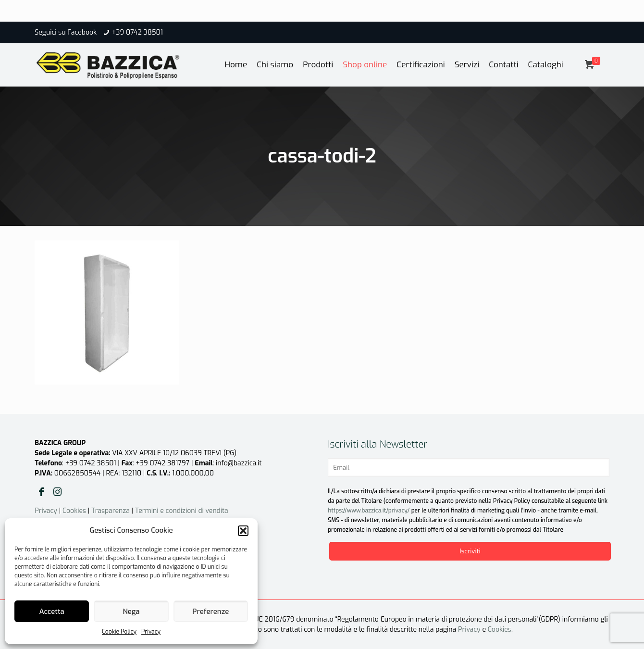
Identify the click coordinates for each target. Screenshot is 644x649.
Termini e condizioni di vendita (182, 511)
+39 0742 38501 (137, 32)
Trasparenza (111, 511)
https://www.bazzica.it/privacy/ (369, 511)
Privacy (151, 632)
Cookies (74, 511)
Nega (131, 612)
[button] (243, 531)
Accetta (52, 612)
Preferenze (211, 612)
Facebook (82, 32)
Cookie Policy (119, 632)
